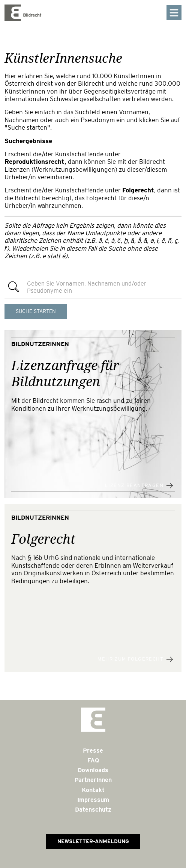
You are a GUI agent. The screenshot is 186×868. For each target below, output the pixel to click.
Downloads (93, 770)
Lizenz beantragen (134, 485)
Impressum (93, 800)
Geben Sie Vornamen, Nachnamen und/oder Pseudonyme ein (87, 287)
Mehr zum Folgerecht (130, 659)
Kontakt (93, 790)
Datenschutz (93, 810)
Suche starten (36, 311)
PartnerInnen (93, 780)
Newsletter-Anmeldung (93, 841)
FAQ (93, 760)
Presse (93, 751)
